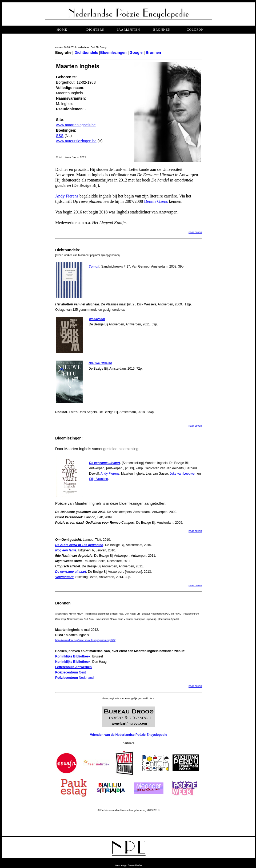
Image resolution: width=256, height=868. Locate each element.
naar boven (195, 232)
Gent (71, 672)
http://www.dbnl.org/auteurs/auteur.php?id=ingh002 (85, 640)
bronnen (162, 30)
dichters (95, 30)
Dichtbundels (86, 53)
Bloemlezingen (113, 53)
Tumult (94, 267)
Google (136, 53)
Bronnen (153, 53)
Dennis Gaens (156, 201)
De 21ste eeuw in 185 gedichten (79, 545)
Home (62, 30)
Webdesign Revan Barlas (128, 865)
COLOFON (195, 30)
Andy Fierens (67, 196)
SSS (60, 136)
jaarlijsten (128, 30)
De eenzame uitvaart (105, 463)
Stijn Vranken (99, 479)
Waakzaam (97, 319)
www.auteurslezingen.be (76, 141)
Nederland (74, 678)
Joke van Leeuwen (183, 474)
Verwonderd (64, 577)
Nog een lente (66, 550)
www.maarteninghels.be (76, 125)
